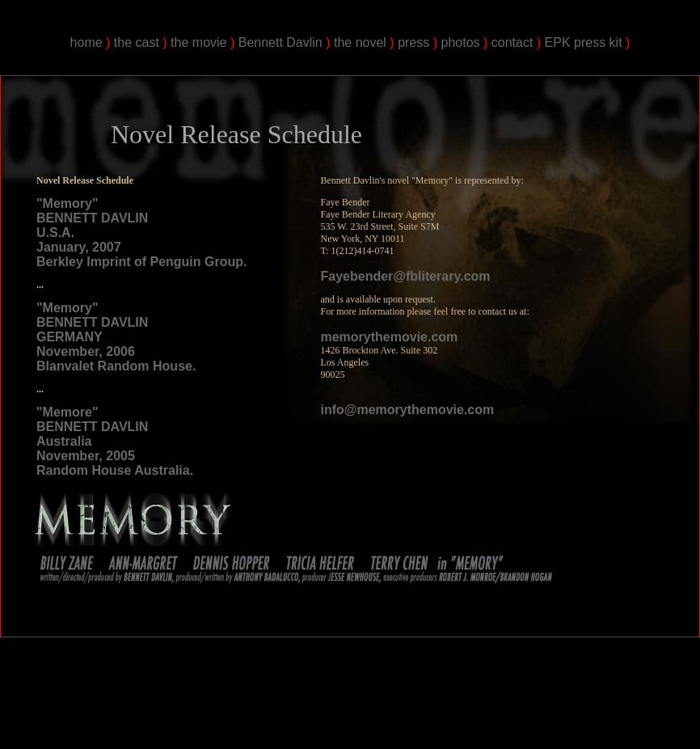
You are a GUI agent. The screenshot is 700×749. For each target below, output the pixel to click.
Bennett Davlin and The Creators (502, 700)
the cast (137, 42)
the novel (360, 42)
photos (460, 42)
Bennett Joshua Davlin (180, 700)
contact (512, 42)
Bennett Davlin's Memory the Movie (460, 672)
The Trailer (424, 700)
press (413, 42)
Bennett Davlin (280, 42)
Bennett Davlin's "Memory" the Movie (118, 672)
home (86, 42)
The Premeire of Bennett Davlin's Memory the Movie (312, 700)
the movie (198, 42)
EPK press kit (584, 42)
